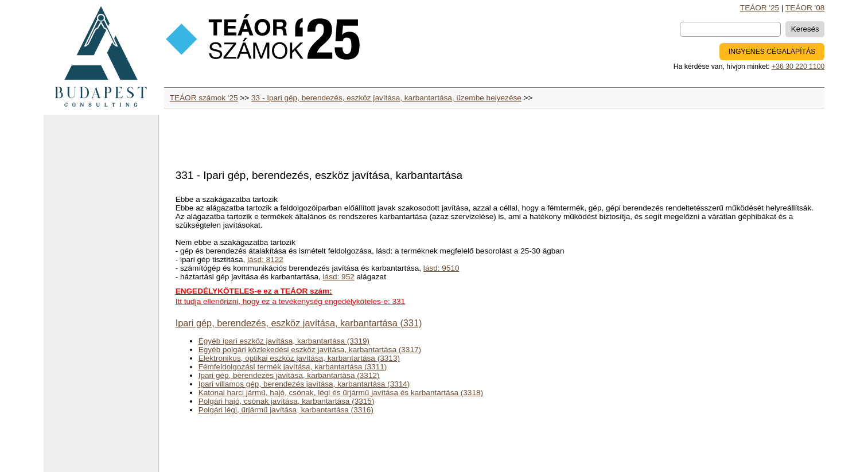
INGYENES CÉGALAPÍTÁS (772, 52)
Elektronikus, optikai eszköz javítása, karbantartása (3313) (299, 358)
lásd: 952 (339, 277)
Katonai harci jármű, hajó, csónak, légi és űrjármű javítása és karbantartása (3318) (341, 393)
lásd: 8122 (265, 260)
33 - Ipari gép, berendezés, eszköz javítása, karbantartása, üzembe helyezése (386, 98)
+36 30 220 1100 (798, 67)
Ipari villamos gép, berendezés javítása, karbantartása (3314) (304, 384)
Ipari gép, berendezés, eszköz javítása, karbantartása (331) (299, 323)
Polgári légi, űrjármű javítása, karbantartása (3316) (286, 410)
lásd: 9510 (441, 268)
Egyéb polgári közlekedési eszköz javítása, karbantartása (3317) (310, 350)
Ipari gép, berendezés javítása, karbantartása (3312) (289, 375)
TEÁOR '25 (760, 8)
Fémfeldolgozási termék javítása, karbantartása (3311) (293, 367)
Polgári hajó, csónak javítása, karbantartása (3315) (287, 401)
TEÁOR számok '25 (204, 98)
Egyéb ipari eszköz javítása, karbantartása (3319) (284, 341)
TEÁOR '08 (805, 8)
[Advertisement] (101, 298)
